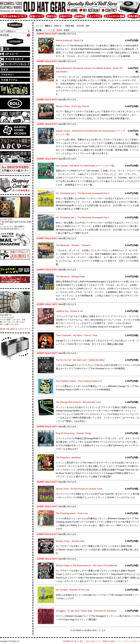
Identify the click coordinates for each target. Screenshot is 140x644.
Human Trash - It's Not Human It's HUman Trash (79, 489)
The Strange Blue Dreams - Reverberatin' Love (78, 402)
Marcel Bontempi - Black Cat (70, 40)
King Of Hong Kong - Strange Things (73, 433)
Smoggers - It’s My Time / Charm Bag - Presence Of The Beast (86, 611)
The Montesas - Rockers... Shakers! (73, 245)
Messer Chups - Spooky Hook (70, 541)
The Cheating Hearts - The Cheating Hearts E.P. (79, 381)
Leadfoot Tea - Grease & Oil (69, 311)
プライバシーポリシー (132, 641)
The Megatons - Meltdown (68, 457)
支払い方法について (93, 641)
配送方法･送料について (112, 641)
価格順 (59, 30)
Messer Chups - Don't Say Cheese (72, 106)
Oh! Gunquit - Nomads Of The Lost (73, 590)
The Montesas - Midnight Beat (70, 277)
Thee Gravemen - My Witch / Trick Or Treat (77, 335)
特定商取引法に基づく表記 (73, 641)
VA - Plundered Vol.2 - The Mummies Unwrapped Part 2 (83, 193)
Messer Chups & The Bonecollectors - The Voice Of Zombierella (87, 565)
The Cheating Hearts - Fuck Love (72, 513)
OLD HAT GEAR (6, 219)
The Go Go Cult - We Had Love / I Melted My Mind (80, 360)
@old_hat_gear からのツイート (15, 329)
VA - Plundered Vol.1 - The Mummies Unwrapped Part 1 (83, 217)
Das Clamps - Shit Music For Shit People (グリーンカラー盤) (85, 166)
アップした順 (49, 30)
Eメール (21, 229)
